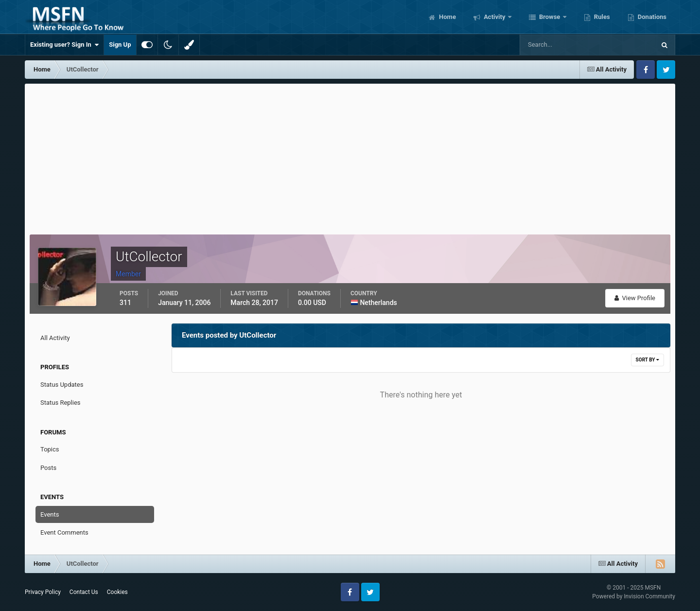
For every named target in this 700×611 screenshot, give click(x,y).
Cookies (117, 592)
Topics (50, 449)
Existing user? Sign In (64, 45)
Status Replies (61, 403)
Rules (601, 17)
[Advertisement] (350, 157)
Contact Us (84, 592)
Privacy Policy (43, 592)
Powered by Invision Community (634, 596)
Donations (651, 17)
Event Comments (64, 532)
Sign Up (120, 45)
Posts (48, 468)
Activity (495, 17)
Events (50, 514)
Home (447, 17)
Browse (550, 17)
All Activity (55, 338)
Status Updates (62, 385)
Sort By (647, 360)
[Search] (558, 45)
